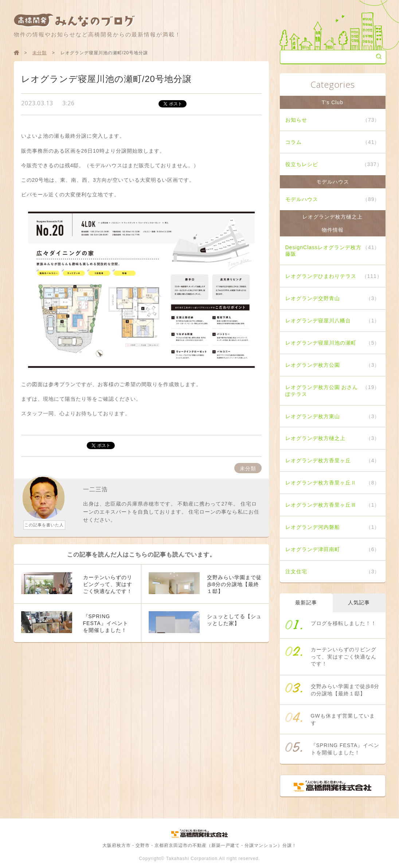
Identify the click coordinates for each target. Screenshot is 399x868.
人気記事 (359, 602)
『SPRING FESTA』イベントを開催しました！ (345, 749)
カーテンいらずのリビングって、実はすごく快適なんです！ (344, 657)
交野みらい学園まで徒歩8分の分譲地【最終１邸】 (345, 690)
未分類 (40, 53)
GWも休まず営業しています (343, 719)
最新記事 (306, 602)
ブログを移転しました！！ (344, 623)
